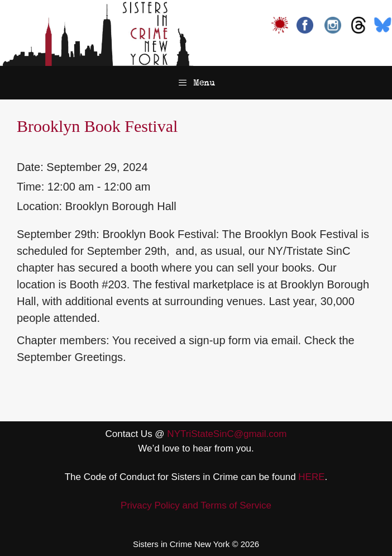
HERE (311, 477)
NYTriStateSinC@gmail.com (227, 434)
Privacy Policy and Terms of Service (196, 505)
